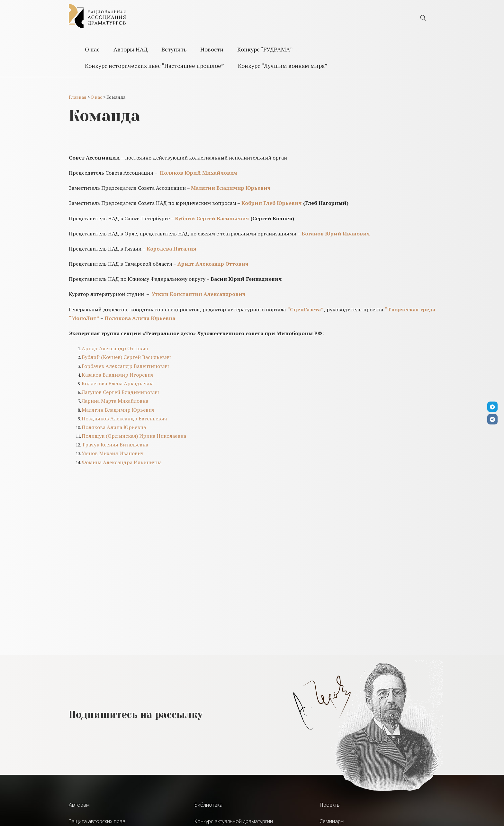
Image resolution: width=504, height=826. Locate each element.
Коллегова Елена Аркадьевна (118, 383)
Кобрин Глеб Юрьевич (272, 203)
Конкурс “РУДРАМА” (265, 49)
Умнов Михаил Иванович (113, 453)
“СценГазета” (306, 309)
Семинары (332, 821)
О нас (92, 49)
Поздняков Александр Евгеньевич (124, 418)
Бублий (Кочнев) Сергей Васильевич (126, 357)
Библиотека (208, 805)
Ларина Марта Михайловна (115, 401)
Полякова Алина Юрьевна (114, 427)
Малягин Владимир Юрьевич (118, 410)
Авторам (79, 805)
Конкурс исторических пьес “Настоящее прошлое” (154, 66)
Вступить (174, 49)
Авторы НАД (130, 49)
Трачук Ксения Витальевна (115, 445)
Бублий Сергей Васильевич (212, 218)
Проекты (330, 805)
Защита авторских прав (97, 821)
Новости (212, 49)
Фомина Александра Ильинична (122, 462)
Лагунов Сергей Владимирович (120, 392)
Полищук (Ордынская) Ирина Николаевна (134, 436)
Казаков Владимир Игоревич (118, 375)
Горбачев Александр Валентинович (125, 366)
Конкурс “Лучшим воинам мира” (283, 66)
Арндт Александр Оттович (115, 348)
